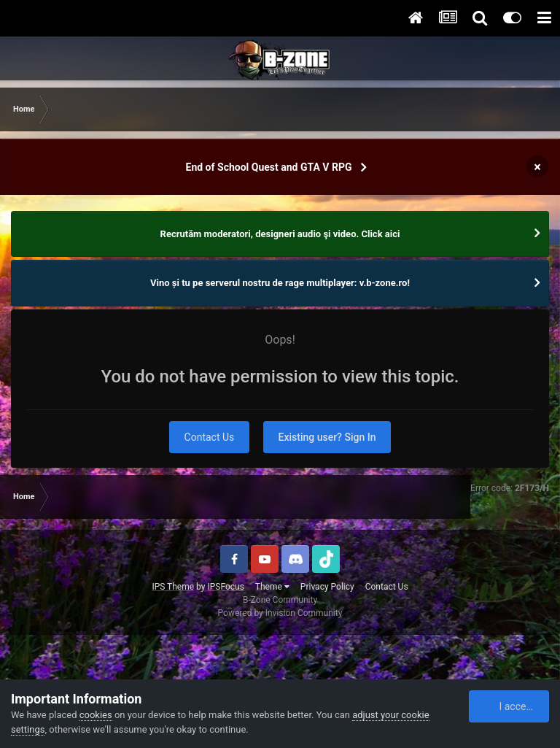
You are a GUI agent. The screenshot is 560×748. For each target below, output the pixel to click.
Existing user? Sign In (327, 437)
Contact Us (210, 437)
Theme (272, 587)
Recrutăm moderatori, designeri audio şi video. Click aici (280, 234)
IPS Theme (173, 587)
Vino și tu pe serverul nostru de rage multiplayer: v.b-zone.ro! (280, 283)
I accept (510, 706)
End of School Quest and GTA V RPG (269, 167)
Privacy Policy (327, 587)
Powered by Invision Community (280, 613)
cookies (96, 715)
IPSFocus (225, 587)
